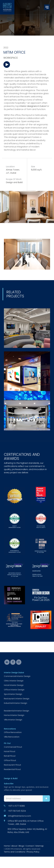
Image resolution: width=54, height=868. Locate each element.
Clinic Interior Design (14, 681)
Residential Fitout (12, 769)
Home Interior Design (14, 715)
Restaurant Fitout (13, 765)
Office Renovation (13, 732)
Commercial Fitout (13, 747)
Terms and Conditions (15, 852)
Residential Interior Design (17, 711)
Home (7, 846)
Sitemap (40, 846)
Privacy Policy (33, 852)
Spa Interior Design (13, 694)
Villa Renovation (12, 737)
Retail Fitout (10, 756)
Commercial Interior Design (17, 676)
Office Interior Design (14, 690)
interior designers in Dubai (33, 106)
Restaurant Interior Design (17, 699)
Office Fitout (10, 760)
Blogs (21, 846)
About (14, 846)
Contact (30, 846)
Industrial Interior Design (16, 703)
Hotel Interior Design (14, 685)
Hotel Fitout (10, 751)
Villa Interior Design (13, 720)
